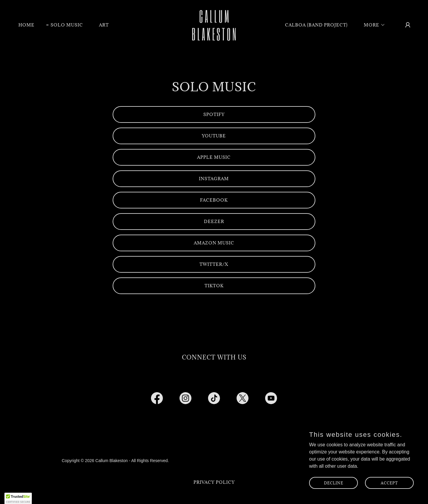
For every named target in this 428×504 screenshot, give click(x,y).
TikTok (214, 286)
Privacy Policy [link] (214, 482)
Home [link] (26, 25)
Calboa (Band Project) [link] (316, 25)
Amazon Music (214, 243)
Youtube (214, 136)
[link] (214, 39)
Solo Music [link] (67, 25)
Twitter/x (214, 264)
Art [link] (104, 25)
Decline (334, 483)
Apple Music (214, 157)
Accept (389, 483)
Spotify (214, 114)
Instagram (214, 179)
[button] (372, 25)
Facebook (214, 200)
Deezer (214, 221)
